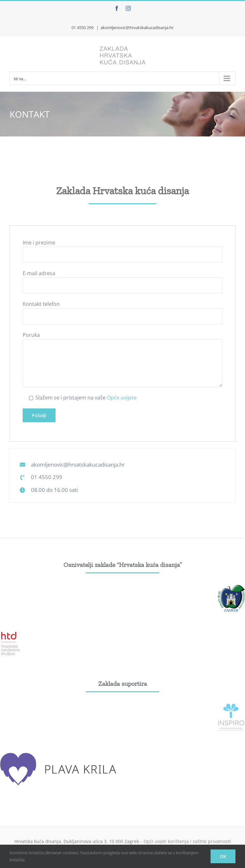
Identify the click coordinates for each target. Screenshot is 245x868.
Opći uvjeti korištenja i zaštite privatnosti (187, 841)
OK (223, 856)
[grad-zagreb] (231, 587)
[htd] (10, 633)
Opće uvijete (122, 398)
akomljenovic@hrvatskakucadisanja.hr (137, 27)
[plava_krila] (59, 752)
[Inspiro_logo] (231, 706)
